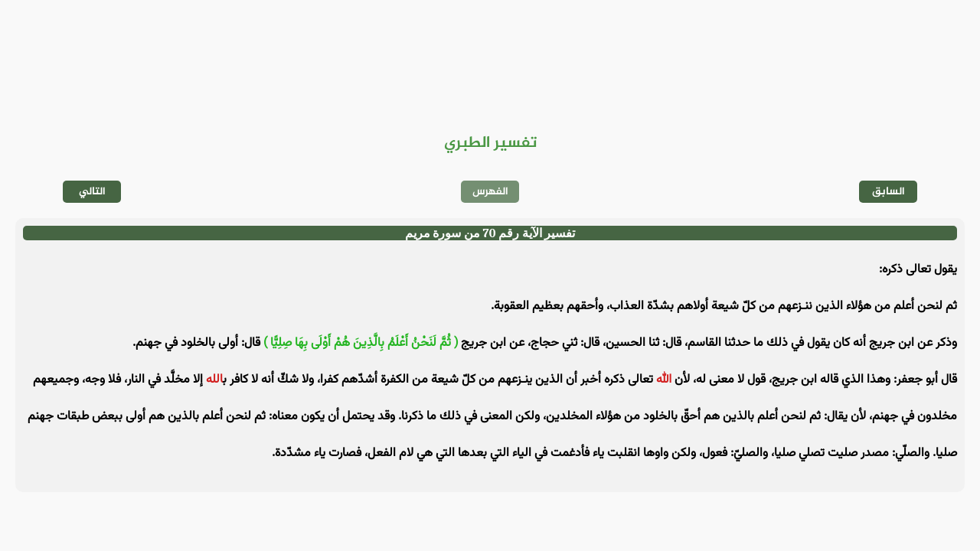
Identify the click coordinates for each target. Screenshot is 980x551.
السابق (889, 192)
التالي (92, 192)
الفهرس (490, 192)
